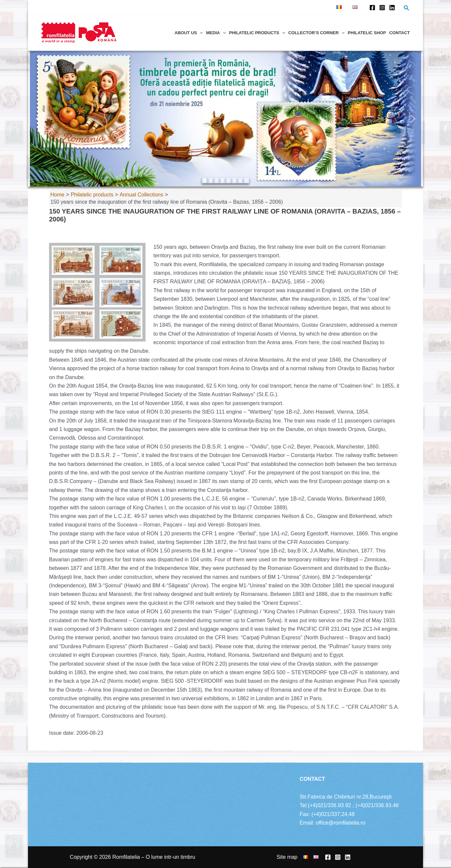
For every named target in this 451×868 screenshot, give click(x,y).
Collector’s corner (317, 33)
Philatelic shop (367, 33)
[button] (38, 119)
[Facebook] (372, 8)
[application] (200, 33)
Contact (399, 33)
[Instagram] (382, 8)
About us (189, 33)
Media (216, 33)
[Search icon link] (407, 9)
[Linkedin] (392, 8)
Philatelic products (257, 33)
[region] (225, 119)
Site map (287, 857)
